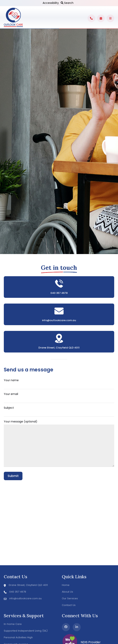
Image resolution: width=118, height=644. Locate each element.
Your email (59, 397)
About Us (67, 592)
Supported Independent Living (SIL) (26, 631)
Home (66, 585)
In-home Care (13, 624)
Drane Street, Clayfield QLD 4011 (59, 348)
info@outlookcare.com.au (59, 320)
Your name (59, 383)
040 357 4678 (59, 293)
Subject (59, 411)
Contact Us (69, 605)
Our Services (70, 598)
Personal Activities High (18, 637)
